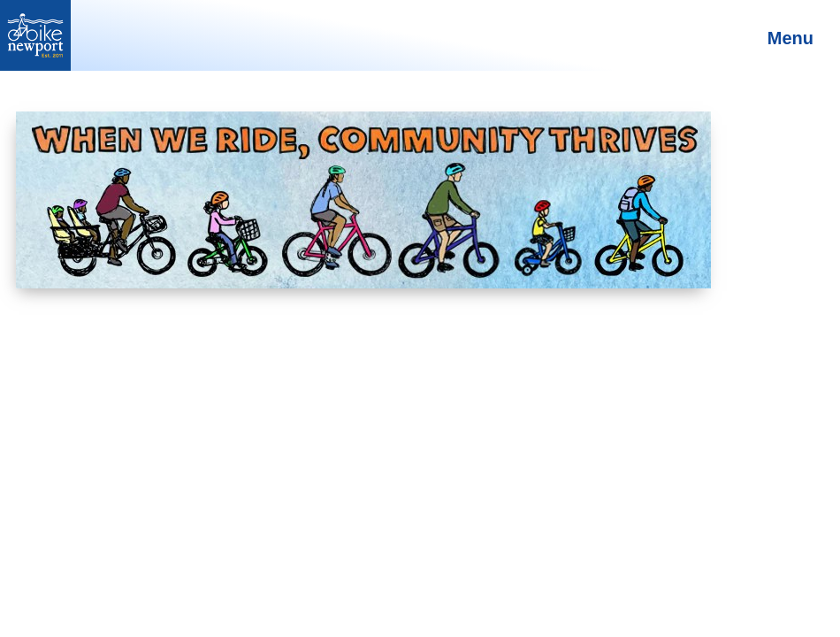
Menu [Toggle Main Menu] (790, 38)
